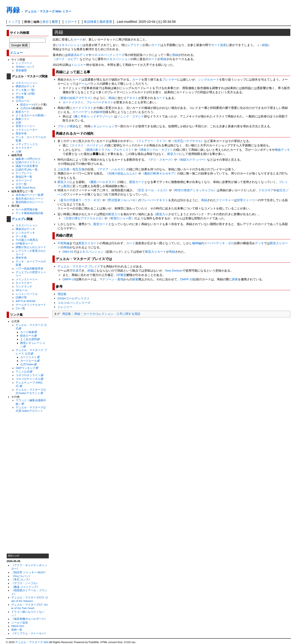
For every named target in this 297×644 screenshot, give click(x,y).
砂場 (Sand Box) (26, 187)
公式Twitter (27, 364)
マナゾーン (107, 279)
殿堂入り (173, 154)
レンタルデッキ (25, 233)
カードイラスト (73, 102)
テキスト (132, 98)
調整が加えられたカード (31, 247)
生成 (75, 271)
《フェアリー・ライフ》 (152, 141)
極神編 (197, 243)
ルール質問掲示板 (27, 209)
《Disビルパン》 (22, 576)
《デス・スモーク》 (161, 160)
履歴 (55, 22)
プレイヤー (170, 80)
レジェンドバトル (27, 294)
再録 (13, 10)
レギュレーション (102, 126)
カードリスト (29, 357)
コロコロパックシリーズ (108, 55)
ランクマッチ (24, 286)
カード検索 (27, 332)
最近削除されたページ (29, 202)
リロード (71, 22)
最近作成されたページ (29, 199)
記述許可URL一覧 (27, 170)
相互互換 (78, 169)
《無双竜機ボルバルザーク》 (29, 619)
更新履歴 (21, 70)
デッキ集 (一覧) (25, 90)
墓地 (120, 279)
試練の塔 (21, 297)
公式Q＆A (26, 108)
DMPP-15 (187, 279)
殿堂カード (23, 112)
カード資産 (219, 45)
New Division (174, 271)
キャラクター (24, 148)
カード (78, 39)
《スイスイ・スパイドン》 (87, 145)
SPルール (22, 290)
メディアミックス (27, 144)
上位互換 (63, 169)
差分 (46, 22)
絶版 (265, 45)
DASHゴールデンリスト (74, 298)
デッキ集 (21, 236)
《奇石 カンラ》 (21, 579)
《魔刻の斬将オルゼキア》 (159, 173)
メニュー (16, 53)
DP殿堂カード (24, 243)
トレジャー (79, 65)
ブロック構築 (66, 126)
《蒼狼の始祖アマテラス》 (75, 98)
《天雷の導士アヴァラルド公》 (84, 218)
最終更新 (106, 22)
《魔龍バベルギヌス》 (102, 182)
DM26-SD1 (18, 626)
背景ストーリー (25, 126)
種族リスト (23, 119)
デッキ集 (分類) (25, 94)
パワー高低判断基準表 (29, 268)
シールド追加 (20, 622)
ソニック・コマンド (131, 116)
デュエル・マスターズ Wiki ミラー (48, 11)
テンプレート (24, 173)
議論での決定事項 (27, 166)
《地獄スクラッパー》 (192, 160)
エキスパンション (27, 83)
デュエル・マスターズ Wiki (32, 642)
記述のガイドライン (28, 162)
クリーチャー (225, 200)
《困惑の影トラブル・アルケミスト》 (109, 150)
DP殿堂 (121, 275)
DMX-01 (68, 252)
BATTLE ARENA (26, 301)
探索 (135, 279)
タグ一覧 (21, 184)
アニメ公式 (23, 372)
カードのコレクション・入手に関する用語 (112, 314)
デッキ (259, 243)
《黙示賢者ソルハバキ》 (122, 200)
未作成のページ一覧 (28, 195)
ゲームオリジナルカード (31, 305)
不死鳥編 (63, 243)
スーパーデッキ (83, 112)
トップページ (24, 63)
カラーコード (24, 180)
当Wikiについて (25, 67)
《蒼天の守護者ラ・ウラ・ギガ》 (80, 200)
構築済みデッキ (25, 86)
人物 (18, 151)
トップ (13, 22)
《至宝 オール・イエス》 (152, 190)
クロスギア (266, 190)
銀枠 (99, 112)
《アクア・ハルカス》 (111, 169)
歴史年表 (21, 133)
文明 (18, 123)
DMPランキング (26, 368)
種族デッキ (282, 150)
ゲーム (83, 84)
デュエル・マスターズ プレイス (79, 266)
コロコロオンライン (28, 375)
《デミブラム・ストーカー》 (29, 633)
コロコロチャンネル (28, 379)
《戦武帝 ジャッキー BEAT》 (29, 572)
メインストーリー (27, 279)
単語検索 (90, 22)
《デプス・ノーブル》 (25, 583)
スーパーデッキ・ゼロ (219, 243)
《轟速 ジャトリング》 (25, 587)
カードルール (29, 361)
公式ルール (23, 101)
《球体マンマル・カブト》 (155, 150)
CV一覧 (20, 308)
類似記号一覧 (24, 177)
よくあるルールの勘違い (31, 115)
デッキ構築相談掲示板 (29, 213)
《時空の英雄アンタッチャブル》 (194, 190)
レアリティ (135, 45)
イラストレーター (27, 130)
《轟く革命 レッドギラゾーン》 (93, 116)
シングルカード (209, 80)
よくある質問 (29, 339)
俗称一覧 (17, 630)
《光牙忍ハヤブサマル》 (188, 141)
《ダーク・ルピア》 (66, 59)
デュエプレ (19, 219)
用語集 (20, 97)
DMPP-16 (69, 279)
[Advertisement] (28, 483)
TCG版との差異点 (27, 240)
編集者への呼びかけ (28, 159)
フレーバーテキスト (100, 102)
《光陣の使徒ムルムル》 (122, 173)
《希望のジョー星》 (121, 218)
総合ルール (27, 104)
